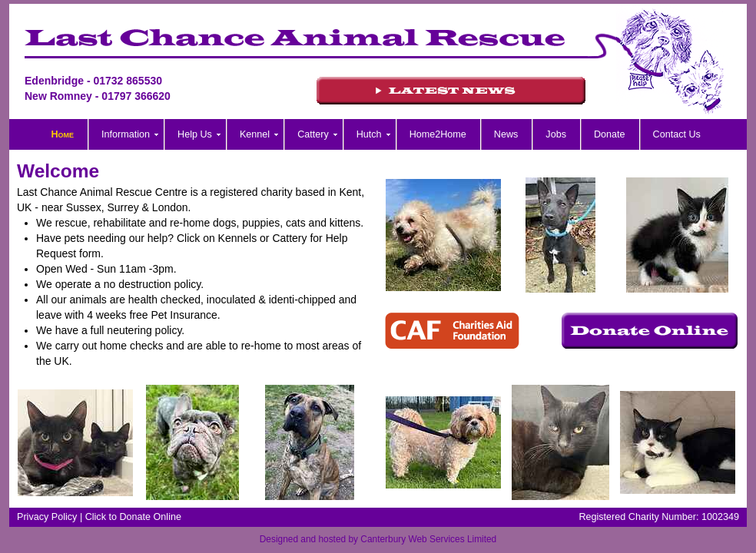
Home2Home (438, 134)
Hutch (369, 134)
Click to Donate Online (133, 517)
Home (63, 134)
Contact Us (677, 134)
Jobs (556, 134)
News (506, 134)
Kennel (255, 134)
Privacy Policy (47, 517)
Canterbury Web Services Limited (428, 539)
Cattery (313, 134)
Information (126, 134)
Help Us (195, 134)
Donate (610, 134)
